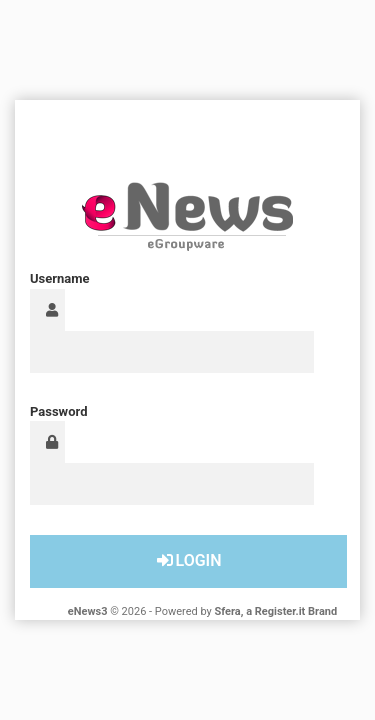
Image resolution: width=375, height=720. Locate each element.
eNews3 (88, 611)
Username (60, 278)
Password (58, 411)
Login (188, 560)
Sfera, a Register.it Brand (276, 611)
